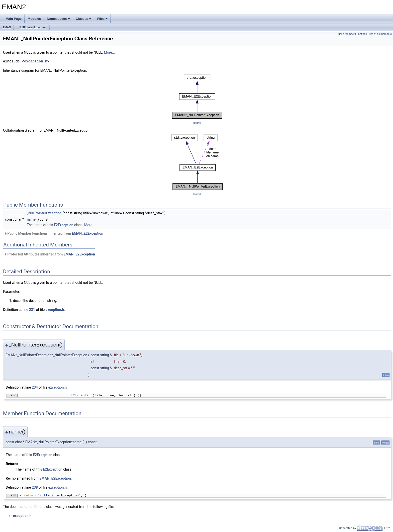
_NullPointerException (32, 27)
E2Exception (64, 225)
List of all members (380, 34)
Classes (84, 19)
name (31, 219)
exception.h (36, 61)
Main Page (14, 19)
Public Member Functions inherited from (54, 233)
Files (103, 19)
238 (35, 487)
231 (32, 310)
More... (109, 52)
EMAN (7, 27)
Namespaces (58, 19)
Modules (34, 19)
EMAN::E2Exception (88, 233)
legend (197, 123)
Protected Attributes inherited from (50, 254)
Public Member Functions (352, 34)
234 (35, 387)
